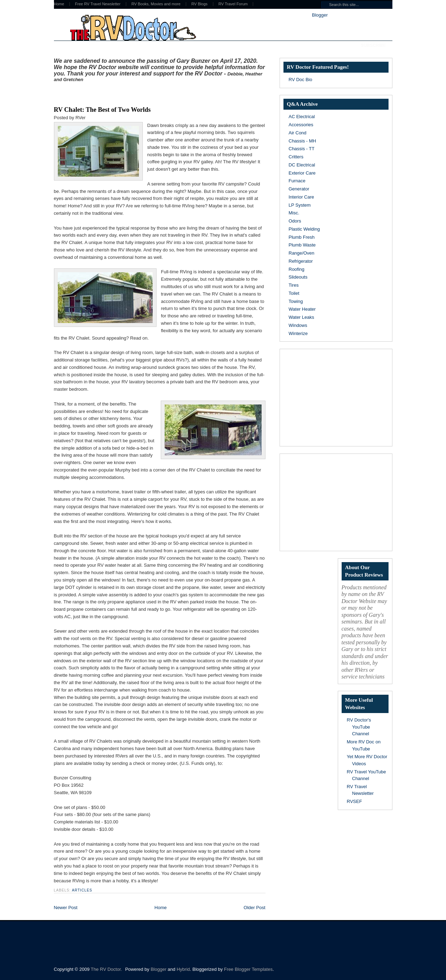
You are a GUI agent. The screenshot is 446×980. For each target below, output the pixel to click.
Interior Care (301, 197)
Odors (295, 221)
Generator (299, 189)
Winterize (298, 333)
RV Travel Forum (233, 4)
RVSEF (355, 801)
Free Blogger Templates (248, 969)
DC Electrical (302, 165)
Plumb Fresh (302, 237)
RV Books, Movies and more (156, 4)
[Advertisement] (136, 93)
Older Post (254, 908)
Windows (298, 325)
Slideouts (298, 277)
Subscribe (374, 45)
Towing (296, 301)
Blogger (320, 15)
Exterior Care (302, 173)
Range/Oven (302, 253)
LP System (300, 205)
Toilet (294, 293)
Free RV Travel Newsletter (98, 4)
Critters (296, 157)
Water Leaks (302, 317)
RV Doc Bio (301, 80)
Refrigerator (301, 261)
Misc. (294, 213)
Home (59, 4)
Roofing (297, 269)
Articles (82, 890)
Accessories (301, 125)
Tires (294, 285)
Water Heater (302, 309)
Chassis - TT (302, 149)
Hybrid (183, 969)
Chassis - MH (303, 141)
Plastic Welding (304, 229)
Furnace (297, 181)
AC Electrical (302, 117)
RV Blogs (200, 4)
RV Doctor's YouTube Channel (359, 727)
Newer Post (66, 908)
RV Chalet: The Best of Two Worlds (102, 110)
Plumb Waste (302, 245)
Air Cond (298, 133)
